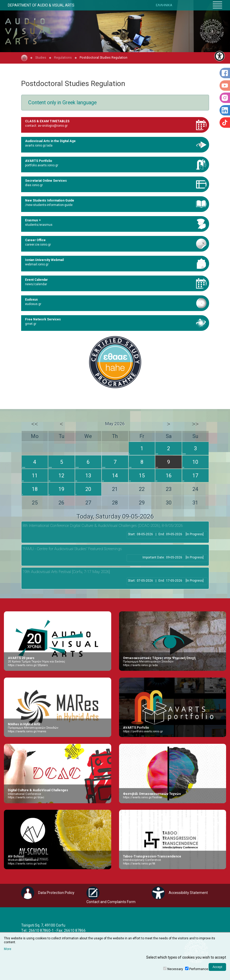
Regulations (63, 57)
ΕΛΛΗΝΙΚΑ (164, 5)
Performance (199, 969)
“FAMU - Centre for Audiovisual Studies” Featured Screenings (72, 549)
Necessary (175, 969)
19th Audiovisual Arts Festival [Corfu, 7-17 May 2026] (66, 572)
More (8, 949)
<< (35, 424)
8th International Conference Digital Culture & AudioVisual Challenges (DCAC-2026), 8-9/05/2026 (103, 526)
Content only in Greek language (62, 103)
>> (195, 424)
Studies (41, 57)
